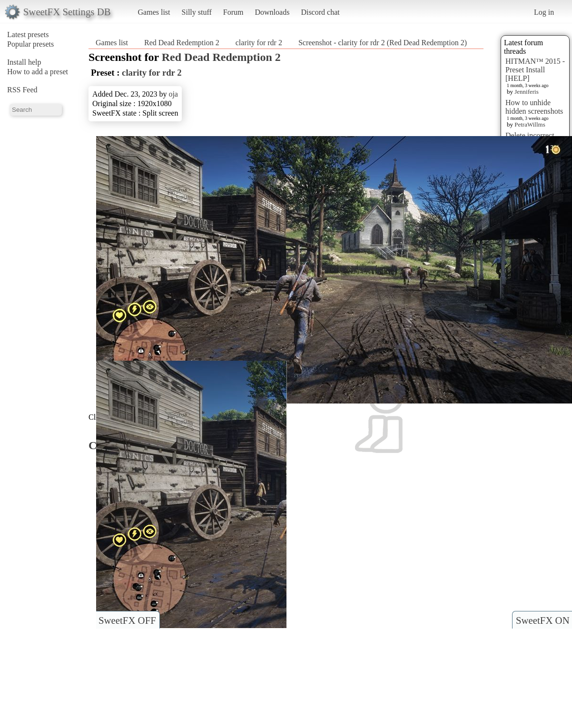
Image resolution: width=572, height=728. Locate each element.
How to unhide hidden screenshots (534, 107)
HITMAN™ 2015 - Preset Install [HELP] (535, 70)
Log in (544, 12)
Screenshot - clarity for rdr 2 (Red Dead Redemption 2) (383, 43)
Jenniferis (527, 92)
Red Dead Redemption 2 (182, 43)
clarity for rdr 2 (259, 43)
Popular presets (30, 44)
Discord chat (320, 12)
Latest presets (28, 34)
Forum (233, 12)
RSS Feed (22, 90)
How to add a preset (38, 72)
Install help (24, 62)
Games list (154, 12)
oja (173, 94)
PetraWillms (530, 124)
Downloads (272, 12)
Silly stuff (197, 12)
